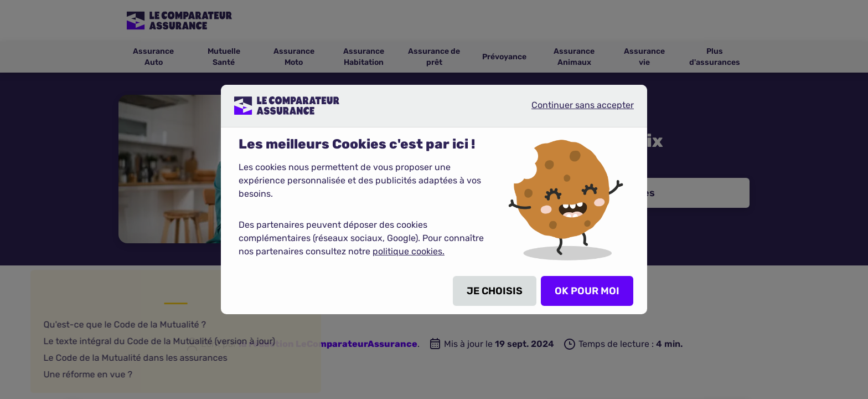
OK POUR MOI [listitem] (587, 291)
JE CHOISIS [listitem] (495, 291)
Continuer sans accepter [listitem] (573, 110)
